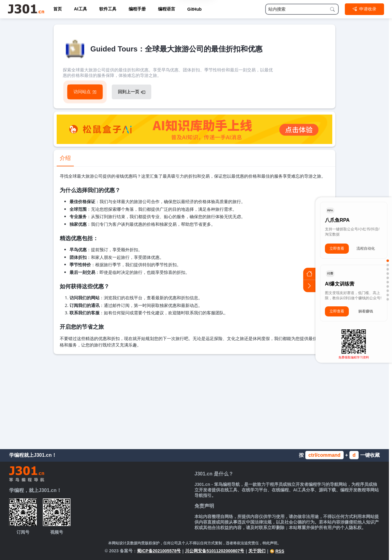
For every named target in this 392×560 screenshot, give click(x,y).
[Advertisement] (194, 400)
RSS (277, 551)
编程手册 (137, 9)
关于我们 (257, 551)
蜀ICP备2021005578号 (159, 551)
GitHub (195, 9)
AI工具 (81, 9)
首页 (58, 9)
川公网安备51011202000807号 (215, 551)
